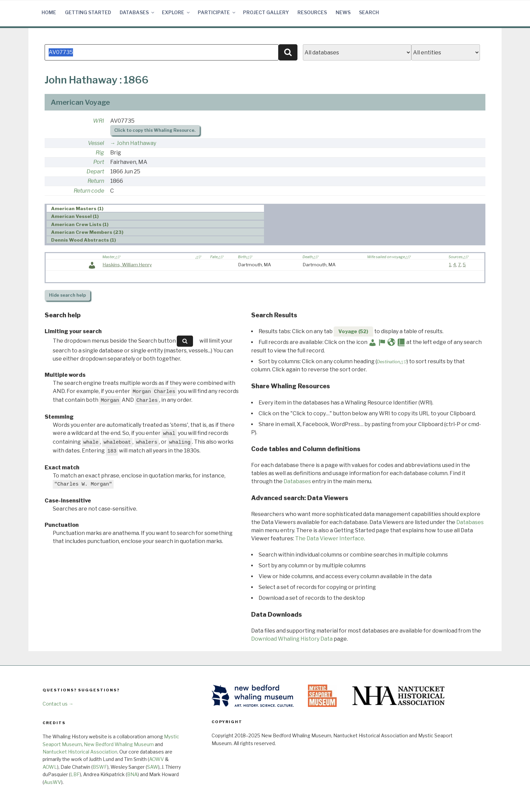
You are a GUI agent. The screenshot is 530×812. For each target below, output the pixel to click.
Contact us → (58, 704)
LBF (75, 774)
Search (369, 12)
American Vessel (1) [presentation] (75, 216)
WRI (99, 121)
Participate (217, 12)
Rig (100, 153)
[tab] (155, 208)
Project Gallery (266, 12)
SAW (153, 767)
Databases (137, 12)
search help (67, 295)
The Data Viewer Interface (330, 538)
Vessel (96, 143)
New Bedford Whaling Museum (119, 744)
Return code (89, 191)
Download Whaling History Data (292, 639)
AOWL (50, 767)
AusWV (53, 782)
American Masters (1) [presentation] (77, 208)
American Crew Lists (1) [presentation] (80, 224)
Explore (176, 12)
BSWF (100, 767)
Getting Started (88, 12)
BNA (132, 774)
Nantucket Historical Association (80, 752)
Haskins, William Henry (127, 265)
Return (96, 181)
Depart (95, 171)
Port (99, 162)
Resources (312, 12)
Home (49, 12)
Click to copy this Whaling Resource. (155, 130)
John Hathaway (136, 143)
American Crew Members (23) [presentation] (87, 232)
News (343, 12)
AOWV (156, 759)
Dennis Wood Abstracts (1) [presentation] (83, 240)
